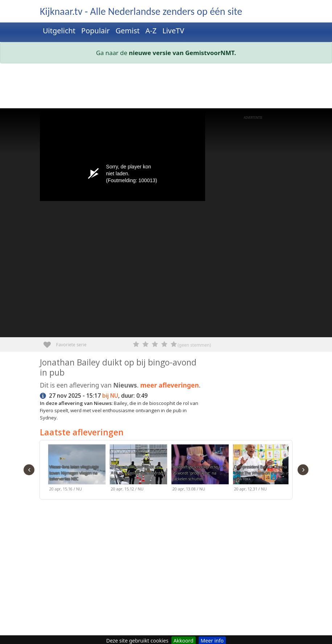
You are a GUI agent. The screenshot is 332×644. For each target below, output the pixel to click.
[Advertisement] (166, 87)
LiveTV (173, 31)
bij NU (110, 396)
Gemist (128, 31)
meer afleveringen (170, 385)
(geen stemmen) (194, 345)
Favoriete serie (50, 342)
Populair (96, 31)
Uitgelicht (59, 31)
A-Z (151, 31)
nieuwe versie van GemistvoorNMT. (183, 53)
